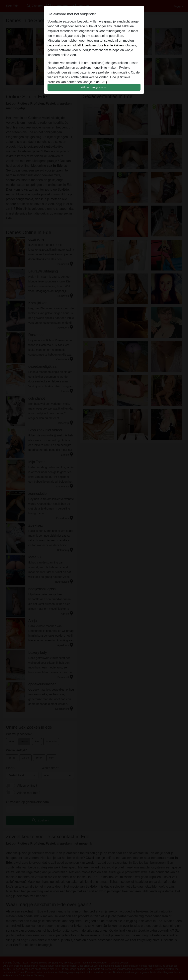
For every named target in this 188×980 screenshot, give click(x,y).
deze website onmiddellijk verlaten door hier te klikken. (86, 45)
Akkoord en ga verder (94, 87)
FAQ (104, 82)
